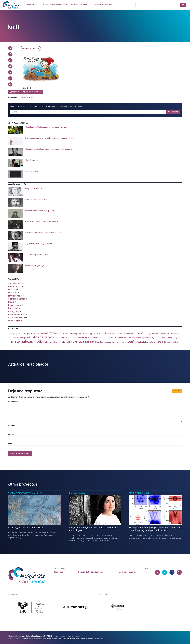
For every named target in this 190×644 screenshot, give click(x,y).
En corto (12, 290)
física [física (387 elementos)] (64, 337)
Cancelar (177, 391)
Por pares (12, 308)
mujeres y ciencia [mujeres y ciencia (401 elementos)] (71, 342)
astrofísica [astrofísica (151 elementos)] (40, 334)
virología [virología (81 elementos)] (169, 342)
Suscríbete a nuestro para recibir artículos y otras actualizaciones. (46, 107)
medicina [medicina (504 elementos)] (40, 342)
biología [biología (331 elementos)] (67, 333)
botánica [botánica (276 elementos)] (106, 333)
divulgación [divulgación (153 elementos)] (150, 334)
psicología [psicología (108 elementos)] (125, 342)
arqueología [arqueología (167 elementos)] (24, 334)
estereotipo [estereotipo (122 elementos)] (22, 338)
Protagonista (14, 311)
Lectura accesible (30, 48)
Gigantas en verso (16, 299)
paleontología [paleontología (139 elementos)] (104, 342)
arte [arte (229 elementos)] (33, 333)
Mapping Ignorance (139, 493)
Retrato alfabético (16, 314)
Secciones (58, 572)
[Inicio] (11, 5)
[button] (10, 48)
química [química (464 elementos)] (135, 342)
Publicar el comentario (20, 453)
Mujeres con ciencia (128, 572)
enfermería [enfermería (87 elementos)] (177, 334)
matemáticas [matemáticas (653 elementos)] (22, 341)
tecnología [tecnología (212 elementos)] (161, 342)
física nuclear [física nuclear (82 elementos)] (72, 338)
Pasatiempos (14, 305)
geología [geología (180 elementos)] (90, 337)
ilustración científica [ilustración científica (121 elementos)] (123, 338)
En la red (12, 293)
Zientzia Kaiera (77, 493)
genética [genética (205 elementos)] (81, 337)
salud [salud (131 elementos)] (144, 342)
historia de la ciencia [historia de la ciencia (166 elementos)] (105, 338)
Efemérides (13, 286)
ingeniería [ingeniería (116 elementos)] (146, 338)
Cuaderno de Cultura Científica (25, 493)
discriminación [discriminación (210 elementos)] (137, 333)
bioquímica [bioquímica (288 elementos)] (93, 333)
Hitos (11, 302)
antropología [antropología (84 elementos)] (14, 334)
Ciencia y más (14, 283)
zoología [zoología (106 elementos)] (176, 342)
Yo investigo (14, 321)
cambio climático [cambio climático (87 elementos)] (117, 334)
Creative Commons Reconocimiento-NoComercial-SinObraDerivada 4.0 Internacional (74, 639)
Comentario (14, 402)
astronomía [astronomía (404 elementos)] (53, 333)
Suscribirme (173, 112)
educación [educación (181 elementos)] (167, 333)
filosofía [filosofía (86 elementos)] (57, 338)
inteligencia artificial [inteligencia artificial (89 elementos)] (156, 338)
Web (10, 443)
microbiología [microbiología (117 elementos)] (53, 342)
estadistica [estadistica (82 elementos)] (13, 338)
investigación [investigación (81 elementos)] (176, 338)
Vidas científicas (16, 318)
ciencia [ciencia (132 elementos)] (126, 334)
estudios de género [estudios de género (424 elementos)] (40, 337)
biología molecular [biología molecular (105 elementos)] (79, 334)
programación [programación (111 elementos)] (115, 342)
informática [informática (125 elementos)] (136, 338)
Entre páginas (14, 296)
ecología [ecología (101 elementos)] (158, 334)
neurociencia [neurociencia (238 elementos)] (90, 342)
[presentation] (95, 130)
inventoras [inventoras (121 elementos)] (167, 338)
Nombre (12, 425)
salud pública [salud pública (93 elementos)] (151, 342)
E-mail (12, 434)
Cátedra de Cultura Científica (91, 572)
